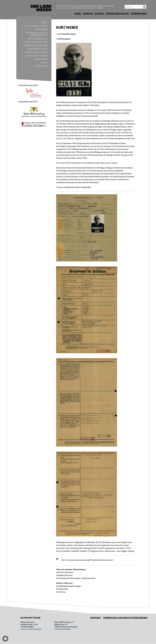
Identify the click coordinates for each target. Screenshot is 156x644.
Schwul (99, 14)
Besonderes (41, 29)
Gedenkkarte (139, 14)
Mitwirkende (41, 66)
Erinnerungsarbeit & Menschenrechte (37, 34)
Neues (44, 22)
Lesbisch (88, 14)
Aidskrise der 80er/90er (36, 45)
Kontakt (96, 618)
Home (78, 14)
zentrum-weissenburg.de (31, 629)
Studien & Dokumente (36, 52)
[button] (5, 639)
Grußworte (41, 59)
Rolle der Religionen (37, 42)
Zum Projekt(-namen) (36, 26)
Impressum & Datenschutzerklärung (125, 618)
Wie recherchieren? (37, 49)
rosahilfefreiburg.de (62, 629)
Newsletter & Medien (37, 56)
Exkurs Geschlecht (117, 14)
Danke (44, 63)
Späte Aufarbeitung (37, 39)
